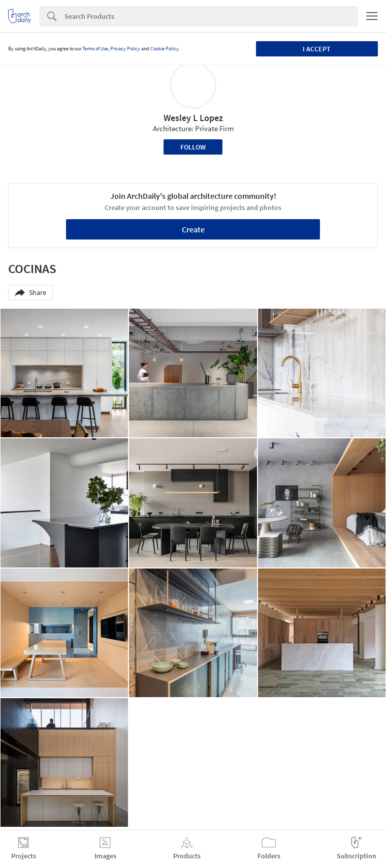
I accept (317, 49)
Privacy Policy (125, 49)
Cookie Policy (165, 49)
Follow (193, 147)
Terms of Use (95, 49)
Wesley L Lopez (193, 118)
